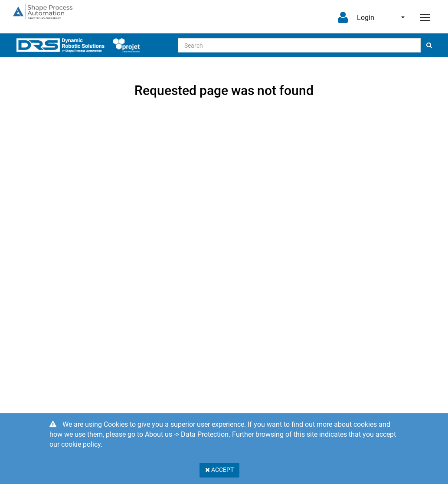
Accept (219, 470)
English (403, 17)
